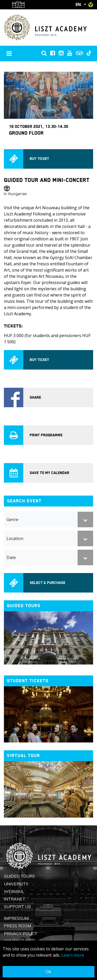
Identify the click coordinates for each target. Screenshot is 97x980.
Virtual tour (24, 756)
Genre (12, 519)
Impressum (16, 918)
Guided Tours (19, 876)
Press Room (17, 926)
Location (15, 538)
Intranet (15, 899)
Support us (17, 906)
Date (11, 557)
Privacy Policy (20, 933)
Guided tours (24, 606)
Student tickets (28, 681)
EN (78, 4)
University (16, 884)
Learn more (73, 955)
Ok (48, 972)
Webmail (14, 891)
